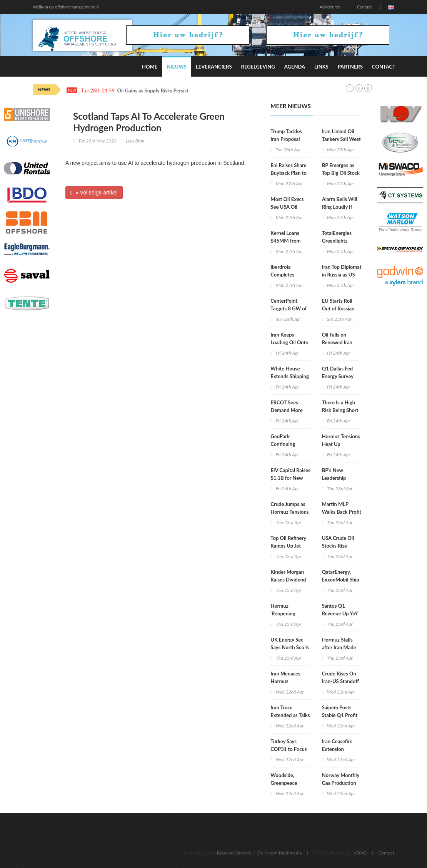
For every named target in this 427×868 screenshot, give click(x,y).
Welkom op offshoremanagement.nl (66, 7)
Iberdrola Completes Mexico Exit (284, 275)
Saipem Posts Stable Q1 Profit (340, 711)
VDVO (360, 853)
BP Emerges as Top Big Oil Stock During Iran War (341, 173)
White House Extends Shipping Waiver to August (290, 376)
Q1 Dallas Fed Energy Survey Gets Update (338, 376)
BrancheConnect (234, 853)
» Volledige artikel (94, 193)
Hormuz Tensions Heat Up (341, 440)
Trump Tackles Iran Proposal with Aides (286, 139)
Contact (364, 7)
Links (321, 67)
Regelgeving (258, 67)
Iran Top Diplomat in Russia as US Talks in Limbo (342, 275)
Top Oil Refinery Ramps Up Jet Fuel (288, 546)
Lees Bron (135, 141)
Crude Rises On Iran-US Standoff (340, 677)
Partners (350, 67)
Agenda (295, 67)
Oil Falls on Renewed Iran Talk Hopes (337, 342)
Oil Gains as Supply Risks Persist (153, 91)
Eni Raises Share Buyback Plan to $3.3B (289, 173)
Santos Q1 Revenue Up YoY (340, 610)
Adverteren (330, 7)
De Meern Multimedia (280, 853)
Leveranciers (214, 67)
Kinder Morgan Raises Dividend (288, 576)
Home (150, 67)
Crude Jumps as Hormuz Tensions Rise (289, 512)
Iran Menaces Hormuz (285, 677)
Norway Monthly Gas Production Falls (341, 783)
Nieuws (177, 67)
